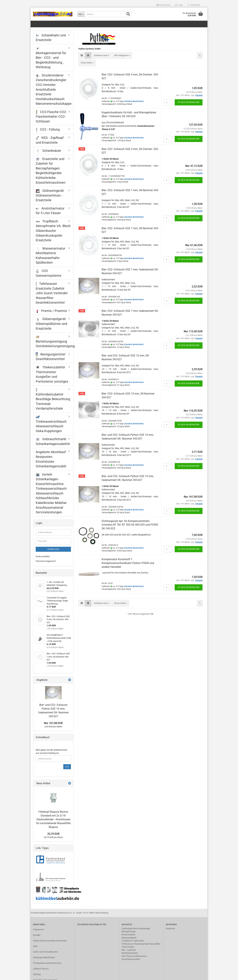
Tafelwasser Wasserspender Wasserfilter (141, 947)
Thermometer (128, 950)
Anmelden (53, 553)
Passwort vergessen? (46, 565)
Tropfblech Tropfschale (133, 944)
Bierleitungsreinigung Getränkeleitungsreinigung (55, 345)
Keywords (170, 932)
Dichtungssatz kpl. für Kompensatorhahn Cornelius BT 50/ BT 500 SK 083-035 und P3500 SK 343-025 (130, 528)
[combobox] (102, 59)
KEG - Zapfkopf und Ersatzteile (50, 144)
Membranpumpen (130, 957)
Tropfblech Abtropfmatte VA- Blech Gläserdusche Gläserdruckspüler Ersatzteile (53, 234)
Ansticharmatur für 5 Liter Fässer (50, 214)
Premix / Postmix (51, 314)
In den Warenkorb (189, 106)
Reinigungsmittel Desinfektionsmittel (50, 360)
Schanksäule (48, 154)
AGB (35, 950)
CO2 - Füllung (48, 133)
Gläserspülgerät (129, 941)
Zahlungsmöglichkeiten (44, 961)
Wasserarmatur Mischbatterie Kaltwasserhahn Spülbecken (50, 259)
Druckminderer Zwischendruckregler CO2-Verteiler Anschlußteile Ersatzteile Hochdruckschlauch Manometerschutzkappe (54, 93)
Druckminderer (128, 938)
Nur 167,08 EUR (53, 727)
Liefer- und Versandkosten (45, 956)
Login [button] (179, 5)
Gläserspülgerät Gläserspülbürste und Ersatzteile (51, 327)
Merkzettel (194, 5)
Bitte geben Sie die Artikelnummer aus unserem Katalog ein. (51, 755)
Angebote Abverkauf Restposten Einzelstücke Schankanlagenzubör (51, 463)
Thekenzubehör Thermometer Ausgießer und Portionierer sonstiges (52, 378)
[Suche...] (81, 14)
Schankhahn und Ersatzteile (51, 41)
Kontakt (37, 939)
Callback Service (41, 972)
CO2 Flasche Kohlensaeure (134, 960)
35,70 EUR (53, 837)
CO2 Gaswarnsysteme (49, 277)
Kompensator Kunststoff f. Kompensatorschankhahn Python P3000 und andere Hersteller (128, 567)
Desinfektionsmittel (131, 963)
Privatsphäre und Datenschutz (47, 967)
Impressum (38, 933)
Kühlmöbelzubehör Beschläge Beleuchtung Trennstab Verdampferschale (53, 403)
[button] (163, 5)
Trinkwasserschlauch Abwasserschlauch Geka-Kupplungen (51, 428)
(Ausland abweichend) (134, 105)
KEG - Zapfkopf (129, 954)
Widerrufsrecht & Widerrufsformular (50, 944)
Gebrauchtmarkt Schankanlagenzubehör (53, 445)
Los (67, 770)
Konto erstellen (43, 560)
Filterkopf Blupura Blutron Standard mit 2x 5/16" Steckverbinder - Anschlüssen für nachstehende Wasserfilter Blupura (53, 823)
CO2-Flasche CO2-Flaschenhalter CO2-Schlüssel (51, 120)
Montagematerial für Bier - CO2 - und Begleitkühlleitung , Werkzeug (51, 62)
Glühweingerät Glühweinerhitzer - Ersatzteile (50, 199)
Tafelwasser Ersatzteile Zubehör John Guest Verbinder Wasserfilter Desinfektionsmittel (52, 297)
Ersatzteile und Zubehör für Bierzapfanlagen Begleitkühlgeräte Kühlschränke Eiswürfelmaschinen (51, 174)
